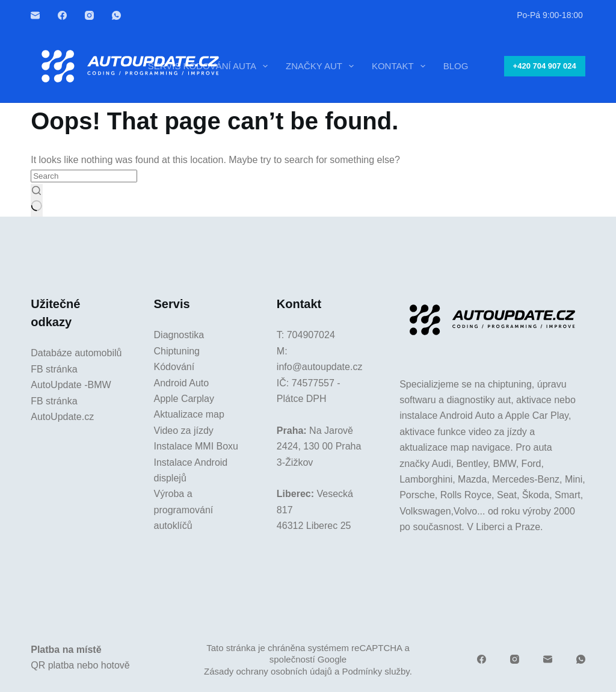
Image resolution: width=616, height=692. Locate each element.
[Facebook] (62, 15)
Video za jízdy (184, 431)
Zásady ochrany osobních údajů (268, 671)
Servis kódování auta (210, 66)
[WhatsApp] (116, 15)
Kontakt (401, 66)
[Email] (35, 15)
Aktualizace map (189, 414)
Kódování (174, 367)
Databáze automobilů (76, 353)
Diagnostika (179, 335)
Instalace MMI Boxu (196, 446)
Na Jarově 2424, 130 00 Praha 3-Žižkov (319, 446)
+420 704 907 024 (545, 66)
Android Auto (182, 383)
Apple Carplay (184, 399)
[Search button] (36, 200)
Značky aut (322, 66)
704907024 (311, 335)
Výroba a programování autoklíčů (184, 510)
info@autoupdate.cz (320, 367)
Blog (456, 66)
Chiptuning (177, 351)
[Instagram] (89, 15)
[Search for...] (84, 176)
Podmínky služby (375, 671)
